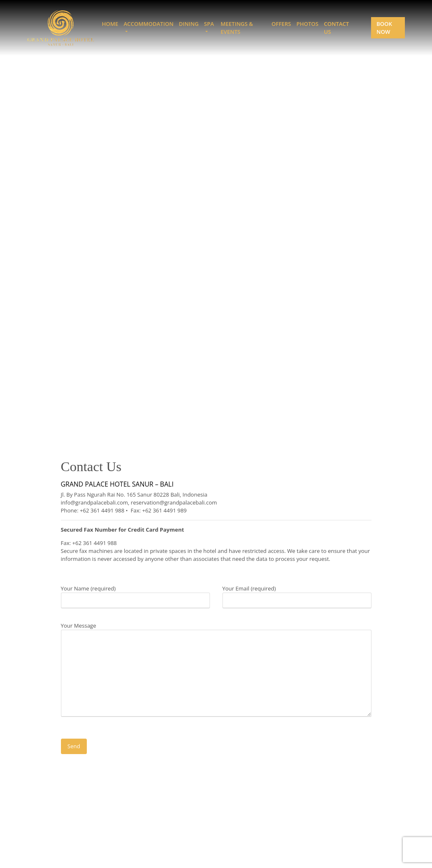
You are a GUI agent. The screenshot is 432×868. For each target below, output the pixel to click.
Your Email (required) (297, 594)
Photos (307, 24)
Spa (209, 24)
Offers (281, 24)
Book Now (384, 28)
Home (110, 24)
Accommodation (148, 24)
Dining (189, 24)
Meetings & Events (237, 28)
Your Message (216, 670)
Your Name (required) (135, 594)
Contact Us (336, 28)
